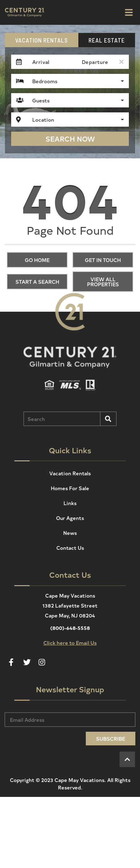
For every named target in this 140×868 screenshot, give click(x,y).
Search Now (70, 139)
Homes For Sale (70, 488)
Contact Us (70, 548)
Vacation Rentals (70, 473)
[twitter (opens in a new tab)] (27, 662)
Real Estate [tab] (107, 40)
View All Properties (103, 282)
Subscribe (111, 739)
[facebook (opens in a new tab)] (12, 662)
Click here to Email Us (70, 643)
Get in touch (103, 260)
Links (70, 503)
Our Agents (70, 518)
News (70, 533)
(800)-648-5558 (70, 628)
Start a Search (37, 282)
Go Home (37, 260)
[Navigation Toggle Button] (129, 12)
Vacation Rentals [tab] (42, 40)
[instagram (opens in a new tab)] (42, 662)
